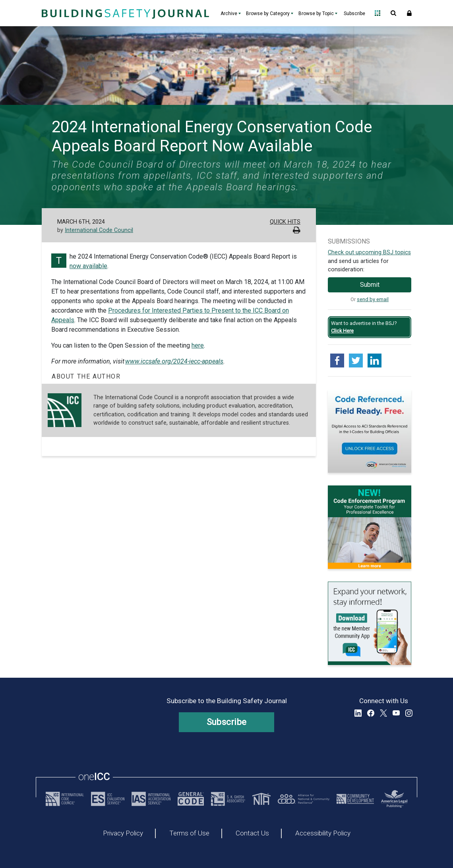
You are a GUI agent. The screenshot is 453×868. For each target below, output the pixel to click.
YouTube (396, 713)
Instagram (409, 713)
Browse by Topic (316, 14)
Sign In (409, 13)
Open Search (393, 13)
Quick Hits (285, 222)
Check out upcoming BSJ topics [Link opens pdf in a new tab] (369, 252)
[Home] (124, 13)
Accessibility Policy (323, 833)
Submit (370, 285)
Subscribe (354, 14)
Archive (229, 14)
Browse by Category (268, 14)
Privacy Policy (123, 833)
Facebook (371, 713)
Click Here (342, 331)
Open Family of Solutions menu (377, 13)
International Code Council (99, 230)
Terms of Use (189, 833)
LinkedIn (358, 713)
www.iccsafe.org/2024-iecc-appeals (174, 361)
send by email (373, 299)
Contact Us (252, 833)
